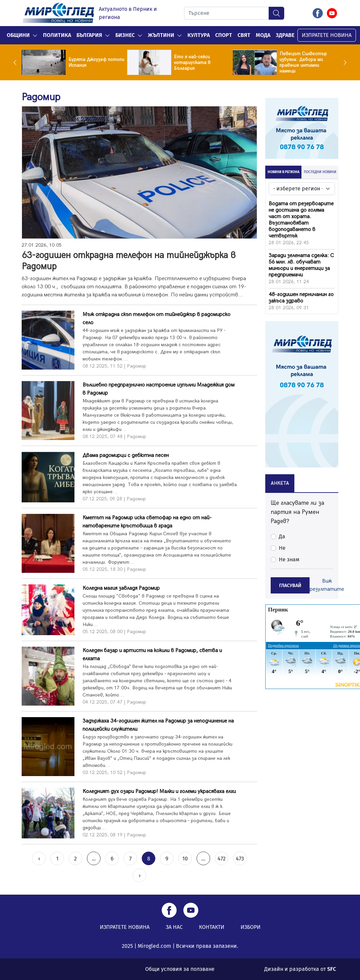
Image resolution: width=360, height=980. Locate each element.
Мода (263, 35)
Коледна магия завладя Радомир (121, 588)
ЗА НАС (174, 927)
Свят (244, 35)
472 (222, 859)
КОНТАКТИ (212, 927)
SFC (332, 969)
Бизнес (125, 35)
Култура (199, 35)
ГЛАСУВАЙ (290, 586)
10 (185, 859)
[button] (35, 35)
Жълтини (161, 35)
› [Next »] (140, 875)
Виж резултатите (327, 585)
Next (343, 62)
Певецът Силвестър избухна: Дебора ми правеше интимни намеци (303, 62)
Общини (18, 35)
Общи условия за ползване (180, 969)
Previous (17, 62)
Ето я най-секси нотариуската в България (192, 62)
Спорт (224, 35)
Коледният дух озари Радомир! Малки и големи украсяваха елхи (159, 791)
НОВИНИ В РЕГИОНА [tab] (284, 172)
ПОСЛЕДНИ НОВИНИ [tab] (320, 172)
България (89, 35)
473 (240, 859)
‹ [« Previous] (39, 859)
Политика (57, 35)
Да (282, 536)
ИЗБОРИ (251, 927)
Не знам (289, 559)
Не (282, 548)
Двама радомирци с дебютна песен (126, 455)
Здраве (285, 35)
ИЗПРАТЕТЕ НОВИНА (327, 35)
